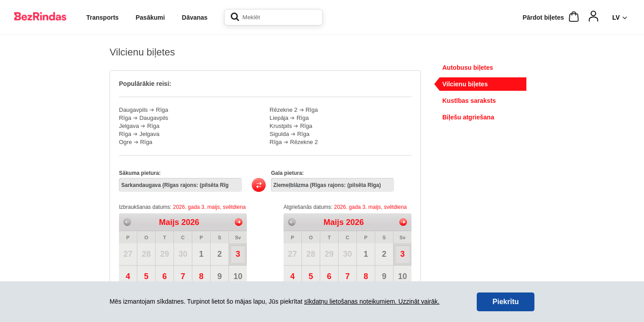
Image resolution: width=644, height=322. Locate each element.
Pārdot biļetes (543, 17)
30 (183, 254)
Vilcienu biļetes (465, 84)
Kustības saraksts (469, 101)
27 (128, 254)
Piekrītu (506, 302)
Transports (102, 17)
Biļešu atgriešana (468, 117)
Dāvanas (195, 17)
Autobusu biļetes (468, 68)
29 (165, 254)
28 (146, 254)
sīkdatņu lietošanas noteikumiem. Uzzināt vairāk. (372, 301)
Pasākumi (150, 17)
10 (238, 276)
